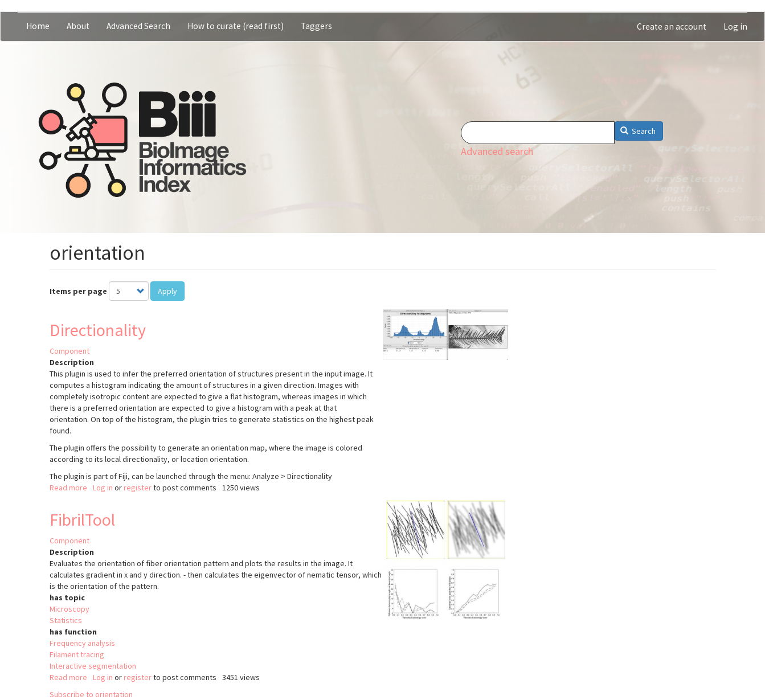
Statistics (66, 620)
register (138, 488)
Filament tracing (77, 654)
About (78, 26)
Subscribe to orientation (91, 694)
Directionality (98, 330)
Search (638, 131)
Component (69, 351)
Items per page (78, 291)
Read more (68, 488)
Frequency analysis (82, 643)
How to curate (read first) (236, 26)
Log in (735, 26)
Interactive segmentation (93, 666)
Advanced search (497, 151)
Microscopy (69, 609)
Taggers (316, 26)
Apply (167, 291)
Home (38, 26)
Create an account (672, 26)
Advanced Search (138, 26)
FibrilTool (82, 519)
